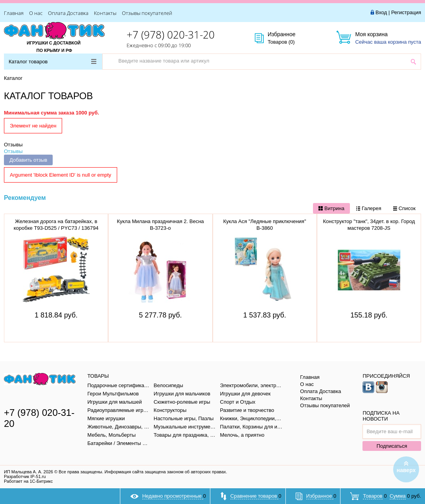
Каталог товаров (52, 62)
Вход (381, 12)
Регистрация (406, 12)
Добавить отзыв (28, 160)
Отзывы (13, 145)
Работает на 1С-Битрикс (28, 481)
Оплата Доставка (68, 13)
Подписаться (392, 446)
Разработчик (25, 476)
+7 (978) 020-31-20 (171, 35)
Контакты (105, 13)
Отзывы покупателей (147, 13)
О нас (36, 13)
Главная (14, 13)
